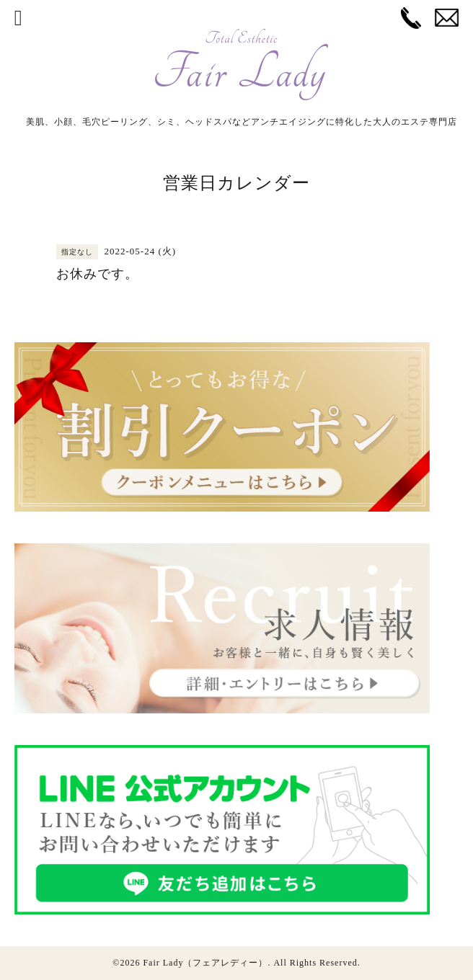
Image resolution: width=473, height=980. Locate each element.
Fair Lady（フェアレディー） (205, 963)
